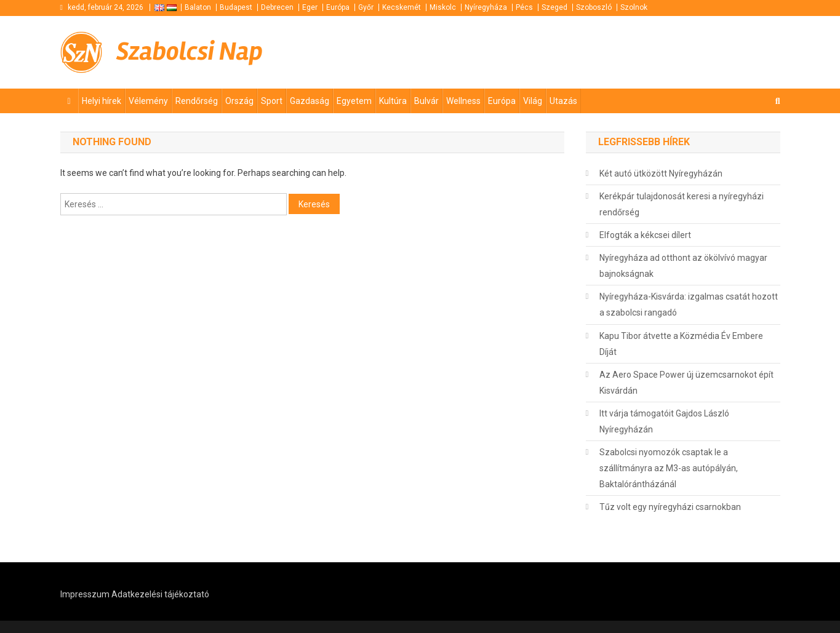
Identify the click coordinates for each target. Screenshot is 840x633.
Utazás (563, 101)
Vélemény (148, 101)
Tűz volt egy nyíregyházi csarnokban (670, 507)
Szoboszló (594, 7)
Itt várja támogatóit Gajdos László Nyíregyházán (664, 421)
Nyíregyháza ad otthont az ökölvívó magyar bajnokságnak (683, 266)
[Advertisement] (633, 52)
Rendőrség (197, 101)
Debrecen (277, 7)
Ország (239, 101)
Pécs (524, 7)
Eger (310, 7)
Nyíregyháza (486, 7)
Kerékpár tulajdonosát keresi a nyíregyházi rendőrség (682, 204)
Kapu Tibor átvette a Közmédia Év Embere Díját (681, 344)
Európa (338, 7)
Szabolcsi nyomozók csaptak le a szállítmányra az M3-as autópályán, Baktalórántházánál (669, 468)
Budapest (236, 7)
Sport (272, 101)
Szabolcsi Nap (190, 52)
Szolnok (634, 7)
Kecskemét (402, 7)
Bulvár (426, 101)
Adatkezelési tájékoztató (160, 594)
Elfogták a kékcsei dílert (645, 235)
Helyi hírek (102, 101)
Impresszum (85, 594)
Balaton (198, 7)
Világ (533, 101)
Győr (366, 7)
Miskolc (443, 7)
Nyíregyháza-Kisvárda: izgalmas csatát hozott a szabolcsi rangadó (689, 305)
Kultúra (393, 101)
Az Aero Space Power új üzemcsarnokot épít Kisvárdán (686, 383)
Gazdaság (310, 101)
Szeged (554, 7)
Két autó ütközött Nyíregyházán (661, 173)
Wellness (463, 101)
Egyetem (354, 101)
